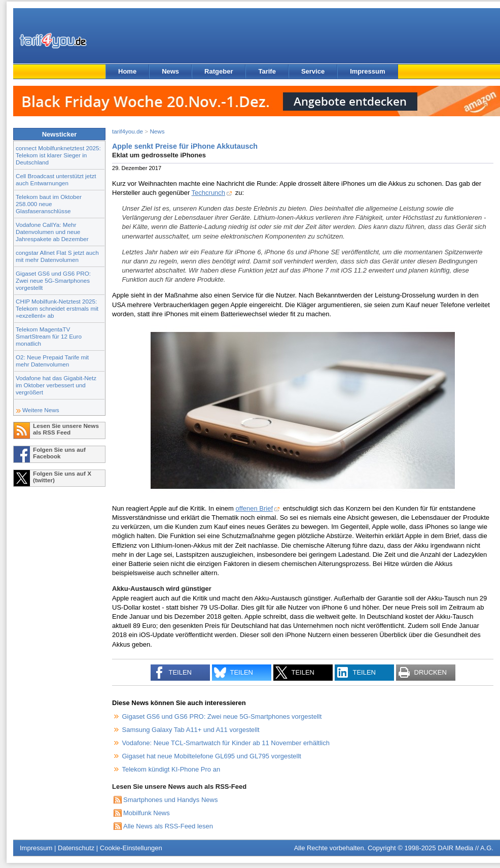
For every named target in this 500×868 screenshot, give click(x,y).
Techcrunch (208, 193)
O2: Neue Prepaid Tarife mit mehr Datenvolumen (52, 361)
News (170, 71)
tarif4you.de (128, 131)
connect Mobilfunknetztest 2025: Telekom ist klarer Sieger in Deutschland (58, 155)
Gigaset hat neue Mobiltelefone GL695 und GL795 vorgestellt (212, 756)
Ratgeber (219, 71)
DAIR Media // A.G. (466, 848)
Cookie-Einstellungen (131, 848)
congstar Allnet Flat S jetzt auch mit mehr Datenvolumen (57, 256)
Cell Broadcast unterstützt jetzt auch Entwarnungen (56, 179)
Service (313, 71)
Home (127, 71)
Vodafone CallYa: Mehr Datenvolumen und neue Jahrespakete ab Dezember (52, 232)
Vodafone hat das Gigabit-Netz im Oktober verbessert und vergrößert (56, 385)
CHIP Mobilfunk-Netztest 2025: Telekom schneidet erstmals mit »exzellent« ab (57, 308)
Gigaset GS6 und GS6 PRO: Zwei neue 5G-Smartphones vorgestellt (53, 280)
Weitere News (41, 410)
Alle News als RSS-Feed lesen (168, 826)
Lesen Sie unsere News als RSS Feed (66, 429)
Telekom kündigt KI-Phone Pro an (171, 769)
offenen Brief (254, 508)
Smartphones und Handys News (170, 800)
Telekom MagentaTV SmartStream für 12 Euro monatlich (49, 336)
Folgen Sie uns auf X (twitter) (62, 477)
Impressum (367, 71)
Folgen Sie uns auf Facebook (59, 453)
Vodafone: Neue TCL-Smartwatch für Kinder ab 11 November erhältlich (226, 743)
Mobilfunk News (147, 813)
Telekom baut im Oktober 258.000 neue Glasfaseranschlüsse (49, 204)
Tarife (267, 71)
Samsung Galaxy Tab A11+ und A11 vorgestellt (191, 730)
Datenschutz (76, 848)
